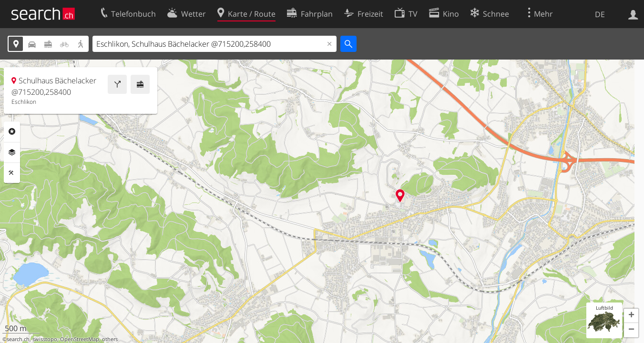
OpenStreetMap (80, 339)
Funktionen (12, 173)
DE (600, 14)
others (110, 339)
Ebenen (12, 152)
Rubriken (12, 131)
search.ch (18, 339)
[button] (631, 316)
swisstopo (45, 339)
